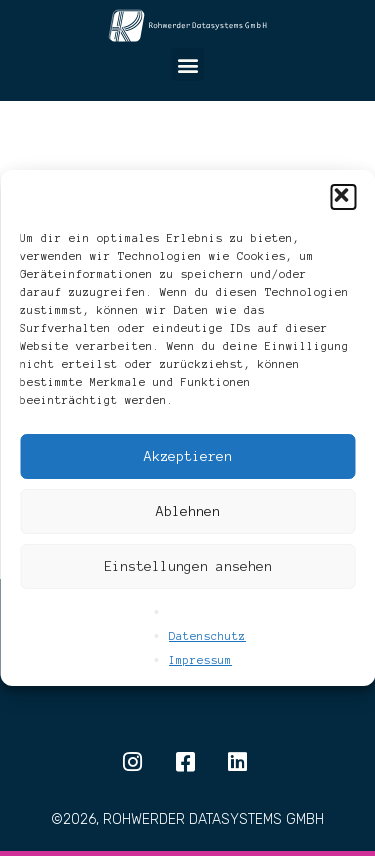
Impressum (200, 660)
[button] (343, 197)
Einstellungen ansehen (188, 566)
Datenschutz (207, 636)
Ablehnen (188, 511)
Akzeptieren (188, 456)
